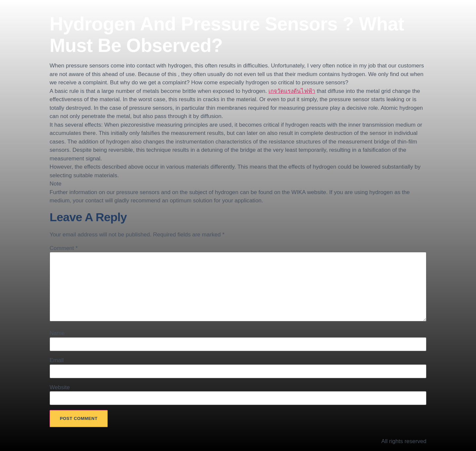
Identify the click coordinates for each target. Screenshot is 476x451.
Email (57, 360)
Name (57, 333)
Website (60, 387)
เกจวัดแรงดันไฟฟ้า (292, 91)
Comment (64, 248)
